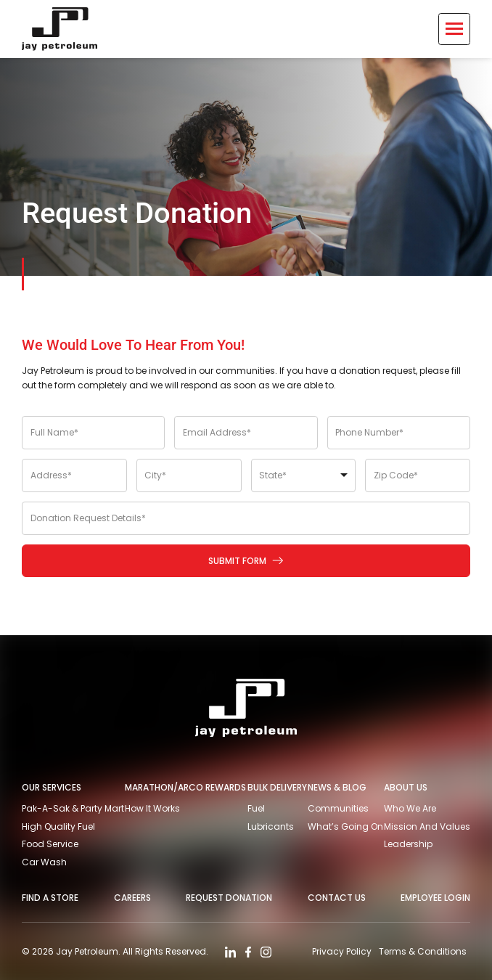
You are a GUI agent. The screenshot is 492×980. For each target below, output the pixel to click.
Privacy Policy (342, 951)
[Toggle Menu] (454, 29)
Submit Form (247, 561)
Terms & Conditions (423, 951)
